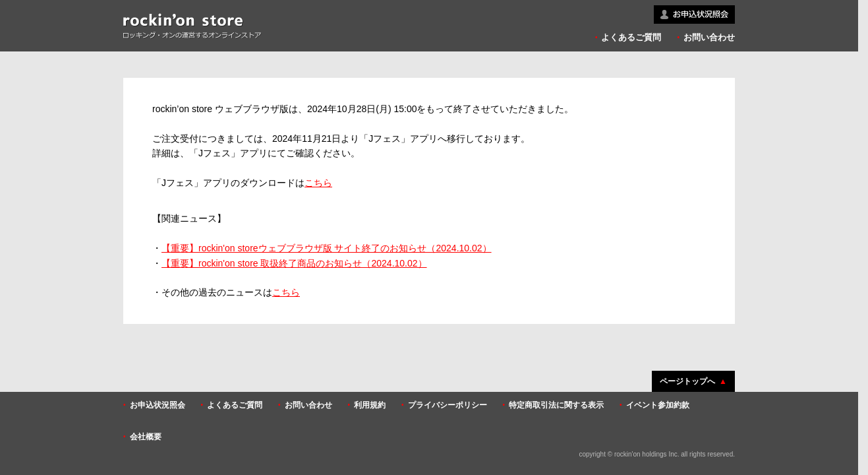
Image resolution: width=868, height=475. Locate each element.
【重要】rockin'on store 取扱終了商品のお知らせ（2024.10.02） (294, 263)
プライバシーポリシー (448, 405)
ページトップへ (687, 381)
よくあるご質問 (631, 37)
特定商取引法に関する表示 (556, 405)
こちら (318, 183)
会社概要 (146, 437)
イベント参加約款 (658, 405)
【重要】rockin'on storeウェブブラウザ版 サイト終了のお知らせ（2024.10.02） (327, 248)
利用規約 (370, 405)
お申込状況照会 (158, 405)
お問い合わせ (709, 37)
